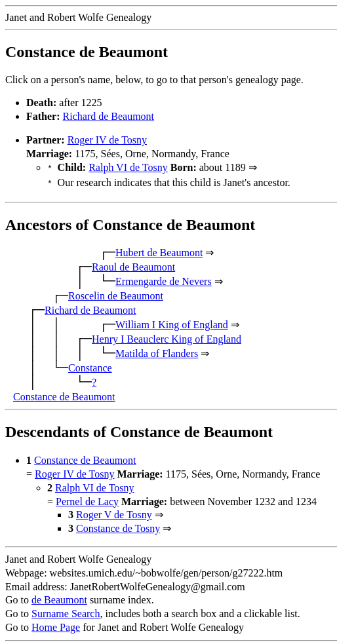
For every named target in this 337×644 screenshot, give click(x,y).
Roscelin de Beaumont (116, 293)
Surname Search (66, 611)
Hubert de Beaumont (159, 250)
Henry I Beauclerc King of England (167, 336)
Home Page (56, 625)
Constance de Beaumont (64, 394)
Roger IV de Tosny (107, 140)
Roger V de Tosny (114, 512)
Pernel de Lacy (87, 499)
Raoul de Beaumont (133, 264)
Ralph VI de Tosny (128, 167)
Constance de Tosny (118, 526)
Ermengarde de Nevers (164, 279)
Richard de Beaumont (109, 116)
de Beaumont (59, 597)
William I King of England (172, 322)
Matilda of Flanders (157, 351)
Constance (90, 365)
